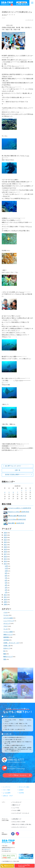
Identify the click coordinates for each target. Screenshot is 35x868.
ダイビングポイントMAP (19, 822)
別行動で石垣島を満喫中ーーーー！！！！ (17, 475)
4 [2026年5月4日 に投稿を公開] (5, 492)
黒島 (5, 659)
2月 (6, 590)
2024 (5, 537)
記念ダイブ (7, 648)
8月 (6, 576)
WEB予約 (21, 793)
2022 (5, 542)
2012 (5, 595)
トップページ (7, 787)
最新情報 (6, 637)
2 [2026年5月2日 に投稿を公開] (26, 490)
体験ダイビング (8, 635)
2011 (5, 597)
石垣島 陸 (7, 646)
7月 (6, 578)
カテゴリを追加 (8, 618)
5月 (6, 583)
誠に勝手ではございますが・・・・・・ (17, 466)
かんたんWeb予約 (26, 866)
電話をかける (9, 866)
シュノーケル (16, 808)
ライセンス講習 (8, 632)
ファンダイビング (17, 802)
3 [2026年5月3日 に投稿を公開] (30, 490)
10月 (6, 571)
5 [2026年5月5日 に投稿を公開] (9, 492)
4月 (6, 585)
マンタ (5, 629)
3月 (6, 588)
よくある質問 (7, 793)
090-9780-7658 (21, 762)
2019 (5, 549)
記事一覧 (18, 470)
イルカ (5, 612)
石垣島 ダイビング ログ (11, 643)
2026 (5, 533)
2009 (5, 602)
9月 (6, 573)
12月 (6, 566)
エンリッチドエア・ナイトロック (21, 813)
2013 (5, 564)
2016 (5, 556)
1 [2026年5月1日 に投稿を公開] (22, 490)
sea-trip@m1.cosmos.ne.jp (16, 769)
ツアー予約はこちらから (17, 775)
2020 (5, 547)
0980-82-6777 (16, 760)
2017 (5, 554)
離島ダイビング (8, 657)
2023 (5, 540)
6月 (6, 580)
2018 (5, 552)
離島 (5, 654)
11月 (6, 568)
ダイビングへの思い (24, 787)
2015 (5, 559)
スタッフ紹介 (7, 790)
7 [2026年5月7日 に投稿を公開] (17, 492)
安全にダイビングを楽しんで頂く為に (22, 824)
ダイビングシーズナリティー (20, 827)
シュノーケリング (9, 621)
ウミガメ (6, 615)
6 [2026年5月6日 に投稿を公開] (13, 492)
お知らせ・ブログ (8, 796)
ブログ (3, 18)
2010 (5, 600)
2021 (5, 545)
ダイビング (7, 623)
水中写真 (6, 640)
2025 (5, 535)
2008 (5, 604)
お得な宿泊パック (17, 819)
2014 (5, 561)
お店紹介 (21, 790)
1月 (6, 592)
